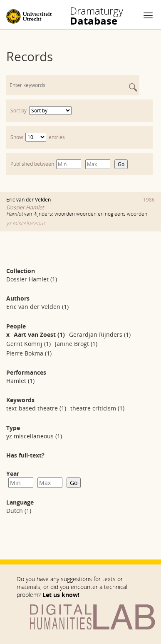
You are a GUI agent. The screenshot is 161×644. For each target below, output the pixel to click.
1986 (149, 200)
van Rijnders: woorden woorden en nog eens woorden (77, 214)
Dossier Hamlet (25, 207)
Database (97, 16)
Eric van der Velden (28, 200)
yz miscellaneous (26, 223)
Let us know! (61, 595)
